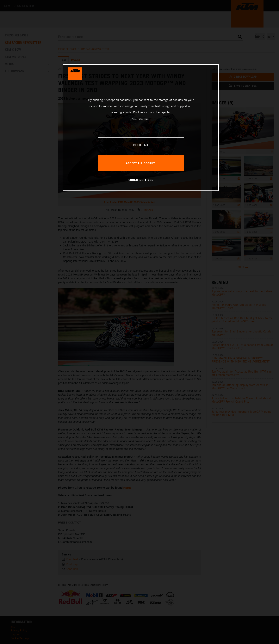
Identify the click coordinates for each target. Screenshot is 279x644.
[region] (141, 127)
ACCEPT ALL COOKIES (141, 163)
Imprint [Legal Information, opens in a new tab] (147, 119)
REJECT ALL (141, 145)
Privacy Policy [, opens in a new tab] (137, 119)
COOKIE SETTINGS (141, 180)
